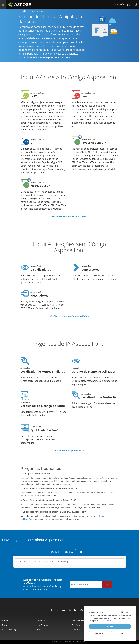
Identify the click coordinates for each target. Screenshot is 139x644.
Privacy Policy (62, 640)
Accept (110, 626)
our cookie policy (105, 621)
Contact (79, 640)
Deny (121, 633)
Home (5, 614)
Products (24, 11)
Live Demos (42, 618)
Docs (4, 618)
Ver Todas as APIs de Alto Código (69, 214)
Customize (99, 633)
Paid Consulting (9, 623)
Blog (39, 623)
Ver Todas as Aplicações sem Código (70, 312)
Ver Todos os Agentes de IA (70, 444)
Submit (107, 578)
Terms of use (72, 640)
